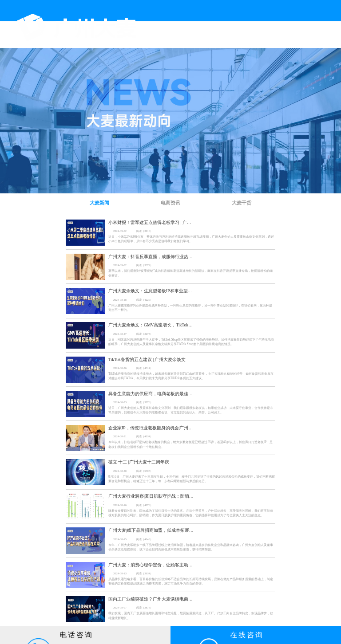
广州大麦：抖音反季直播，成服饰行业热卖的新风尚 (151, 257)
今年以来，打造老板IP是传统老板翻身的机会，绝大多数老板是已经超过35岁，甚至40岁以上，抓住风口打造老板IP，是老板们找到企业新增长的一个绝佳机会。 (190, 444)
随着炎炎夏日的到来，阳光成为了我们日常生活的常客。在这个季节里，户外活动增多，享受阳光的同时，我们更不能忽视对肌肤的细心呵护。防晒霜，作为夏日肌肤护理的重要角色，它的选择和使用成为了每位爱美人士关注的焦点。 (191, 513)
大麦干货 (242, 203)
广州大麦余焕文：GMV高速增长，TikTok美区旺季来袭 (151, 325)
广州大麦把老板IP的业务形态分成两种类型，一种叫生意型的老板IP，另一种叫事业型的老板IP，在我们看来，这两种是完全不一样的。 (190, 308)
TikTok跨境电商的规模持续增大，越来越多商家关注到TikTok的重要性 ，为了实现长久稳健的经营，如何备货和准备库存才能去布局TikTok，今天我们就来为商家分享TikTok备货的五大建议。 (191, 376)
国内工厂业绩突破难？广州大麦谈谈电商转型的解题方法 (151, 599)
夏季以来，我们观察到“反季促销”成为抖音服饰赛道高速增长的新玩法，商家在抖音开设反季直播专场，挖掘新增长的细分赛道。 (190, 273)
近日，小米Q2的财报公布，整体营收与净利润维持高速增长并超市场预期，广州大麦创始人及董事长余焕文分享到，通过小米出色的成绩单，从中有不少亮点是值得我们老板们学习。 (191, 239)
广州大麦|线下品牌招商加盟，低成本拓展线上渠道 (151, 530)
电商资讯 (170, 203)
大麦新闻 (99, 203)
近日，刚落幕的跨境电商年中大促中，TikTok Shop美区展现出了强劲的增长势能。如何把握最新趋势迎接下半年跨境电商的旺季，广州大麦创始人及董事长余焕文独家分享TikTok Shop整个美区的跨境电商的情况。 (191, 342)
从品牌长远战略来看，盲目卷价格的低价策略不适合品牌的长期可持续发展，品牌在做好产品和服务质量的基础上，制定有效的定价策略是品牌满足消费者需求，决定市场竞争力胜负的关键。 (191, 581)
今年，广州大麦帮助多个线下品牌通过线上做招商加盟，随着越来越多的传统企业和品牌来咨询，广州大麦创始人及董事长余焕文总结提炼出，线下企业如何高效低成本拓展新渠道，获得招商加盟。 (191, 547)
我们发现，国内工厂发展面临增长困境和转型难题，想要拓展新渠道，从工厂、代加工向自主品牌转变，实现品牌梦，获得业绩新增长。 (191, 616)
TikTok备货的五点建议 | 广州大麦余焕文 (147, 359)
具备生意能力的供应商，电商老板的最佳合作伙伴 (151, 394)
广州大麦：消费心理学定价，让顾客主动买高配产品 (151, 565)
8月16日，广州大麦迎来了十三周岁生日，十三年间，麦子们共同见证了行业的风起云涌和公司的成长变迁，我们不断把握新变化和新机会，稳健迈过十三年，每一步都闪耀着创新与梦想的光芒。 (192, 479)
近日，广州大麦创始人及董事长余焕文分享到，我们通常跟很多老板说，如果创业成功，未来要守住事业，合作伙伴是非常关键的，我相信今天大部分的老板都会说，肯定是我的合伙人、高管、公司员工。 (191, 410)
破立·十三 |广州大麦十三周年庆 (139, 462)
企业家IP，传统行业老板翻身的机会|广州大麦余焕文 (151, 428)
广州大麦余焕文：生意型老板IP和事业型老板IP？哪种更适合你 (151, 291)
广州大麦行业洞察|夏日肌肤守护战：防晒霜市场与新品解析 (151, 496)
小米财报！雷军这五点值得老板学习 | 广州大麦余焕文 (151, 222)
